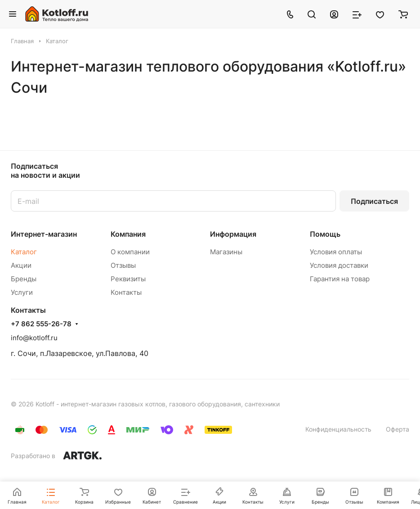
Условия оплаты (336, 252)
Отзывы (123, 265)
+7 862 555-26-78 (41, 324)
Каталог (24, 252)
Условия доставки (339, 265)
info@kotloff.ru (34, 338)
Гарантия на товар (340, 279)
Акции (21, 265)
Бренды (24, 279)
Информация (233, 234)
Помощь (325, 234)
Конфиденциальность (338, 429)
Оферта (398, 429)
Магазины (226, 252)
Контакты (126, 292)
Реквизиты (128, 279)
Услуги (22, 292)
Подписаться (374, 201)
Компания (128, 234)
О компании (130, 252)
